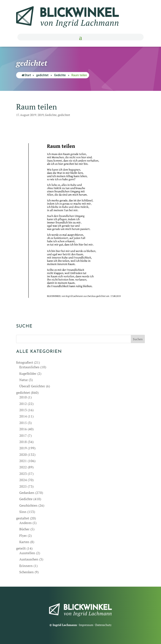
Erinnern (26, 566)
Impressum (86, 625)
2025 (23, 486)
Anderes (25, 523)
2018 (23, 442)
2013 (23, 410)
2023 (23, 474)
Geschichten (28, 505)
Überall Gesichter (32, 386)
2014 (23, 416)
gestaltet (23, 518)
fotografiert (25, 362)
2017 (23, 435)
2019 (41, 115)
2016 (23, 429)
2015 (23, 423)
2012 (23, 404)
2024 (23, 480)
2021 (23, 461)
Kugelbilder (28, 374)
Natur (24, 380)
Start (26, 75)
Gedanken (27, 493)
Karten (24, 542)
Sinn (23, 512)
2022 (23, 467)
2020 (23, 455)
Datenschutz (103, 625)
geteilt (21, 548)
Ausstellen (27, 553)
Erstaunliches (29, 367)
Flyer (23, 536)
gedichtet (42, 75)
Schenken (27, 572)
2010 (23, 397)
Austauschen (29, 559)
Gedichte (60, 75)
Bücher (24, 529)
